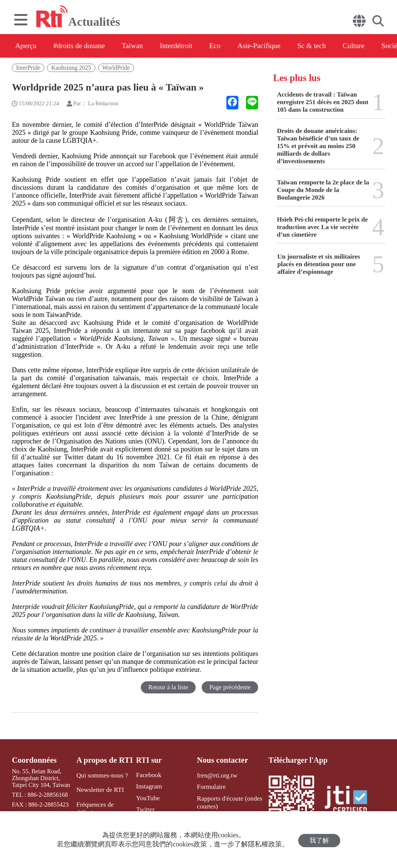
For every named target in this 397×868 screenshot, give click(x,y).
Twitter (143, 808)
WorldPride (116, 68)
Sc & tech (333, 46)
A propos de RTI (104, 760)
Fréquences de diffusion (95, 807)
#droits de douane (83, 46)
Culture (378, 46)
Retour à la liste (167, 687)
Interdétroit (187, 46)
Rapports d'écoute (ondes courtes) (226, 801)
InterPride (28, 68)
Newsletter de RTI (99, 789)
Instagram (146, 786)
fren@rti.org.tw (215, 775)
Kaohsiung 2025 (71, 68)
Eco (229, 46)
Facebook (146, 775)
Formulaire (209, 786)
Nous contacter (220, 760)
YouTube (145, 797)
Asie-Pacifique (276, 46)
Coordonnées (33, 760)
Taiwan (140, 46)
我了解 (319, 840)
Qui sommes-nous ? (101, 775)
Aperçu (26, 46)
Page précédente (230, 687)
